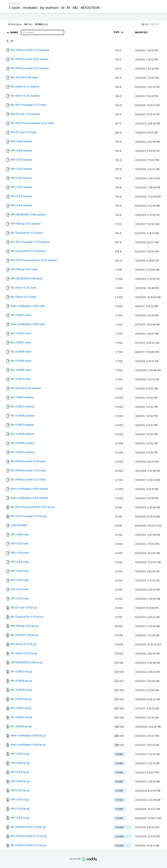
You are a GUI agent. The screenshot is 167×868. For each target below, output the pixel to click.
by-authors (49, 8)
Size (119, 32)
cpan (16, 8)
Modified (141, 32)
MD (75, 8)
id (63, 8)
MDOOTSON (90, 8)
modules (30, 8)
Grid (155, 24)
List (145, 24)
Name (15, 32)
